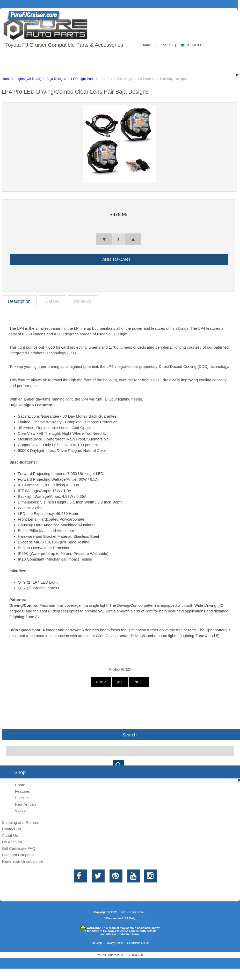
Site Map (96, 943)
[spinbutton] (119, 239)
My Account (12, 842)
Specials (213, 56)
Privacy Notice (114, 943)
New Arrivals (26, 804)
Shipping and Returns (20, 822)
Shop (20, 56)
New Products (173, 56)
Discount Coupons (18, 855)
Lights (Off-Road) (29, 79)
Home (146, 45)
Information (90, 56)
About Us (52, 56)
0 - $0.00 (191, 45)
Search (129, 735)
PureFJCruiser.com (132, 912)
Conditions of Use (138, 943)
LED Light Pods (83, 79)
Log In (166, 45)
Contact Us (130, 56)
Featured (23, 791)
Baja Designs (56, 79)
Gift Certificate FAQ (19, 848)
